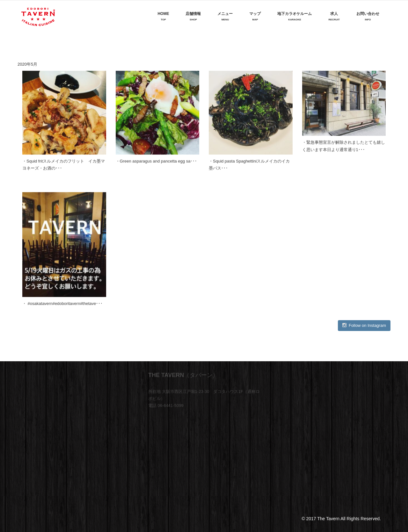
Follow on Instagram (364, 325)
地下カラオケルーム (295, 16)
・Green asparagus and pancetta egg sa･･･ (157, 161)
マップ (255, 16)
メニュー (225, 16)
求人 (334, 16)
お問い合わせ (368, 16)
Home (163, 16)
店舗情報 (193, 16)
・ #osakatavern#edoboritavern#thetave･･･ (62, 303)
